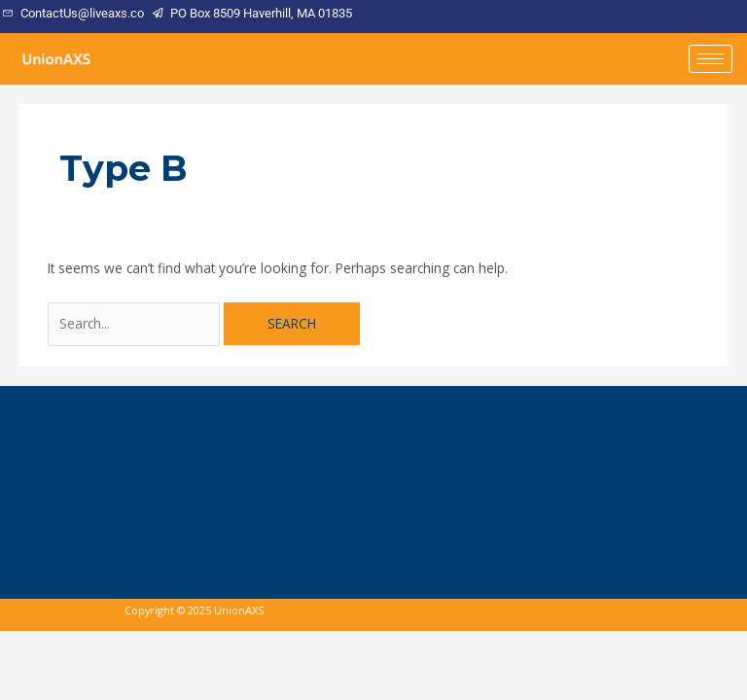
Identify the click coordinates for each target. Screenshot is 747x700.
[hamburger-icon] (711, 59)
